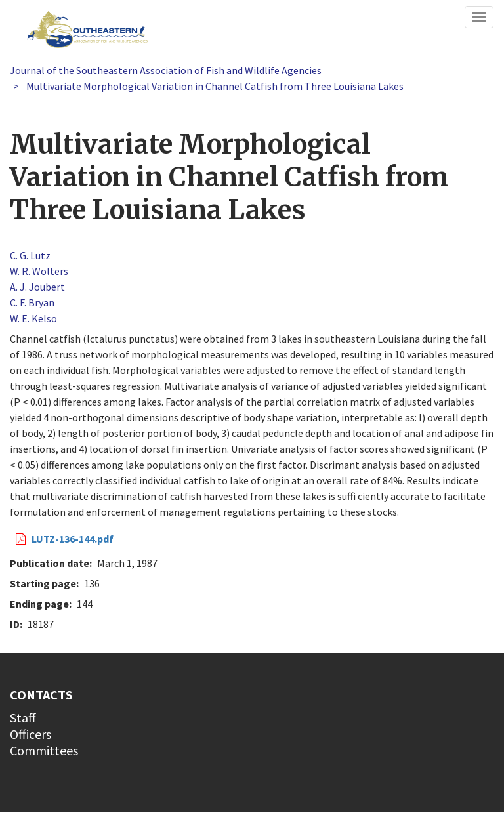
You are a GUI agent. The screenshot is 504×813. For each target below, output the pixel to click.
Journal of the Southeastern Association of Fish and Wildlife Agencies (166, 70)
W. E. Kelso (33, 318)
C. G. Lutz (30, 255)
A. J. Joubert (37, 287)
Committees (44, 750)
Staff (23, 718)
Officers (31, 734)
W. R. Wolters (39, 271)
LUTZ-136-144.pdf (73, 539)
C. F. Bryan (32, 302)
